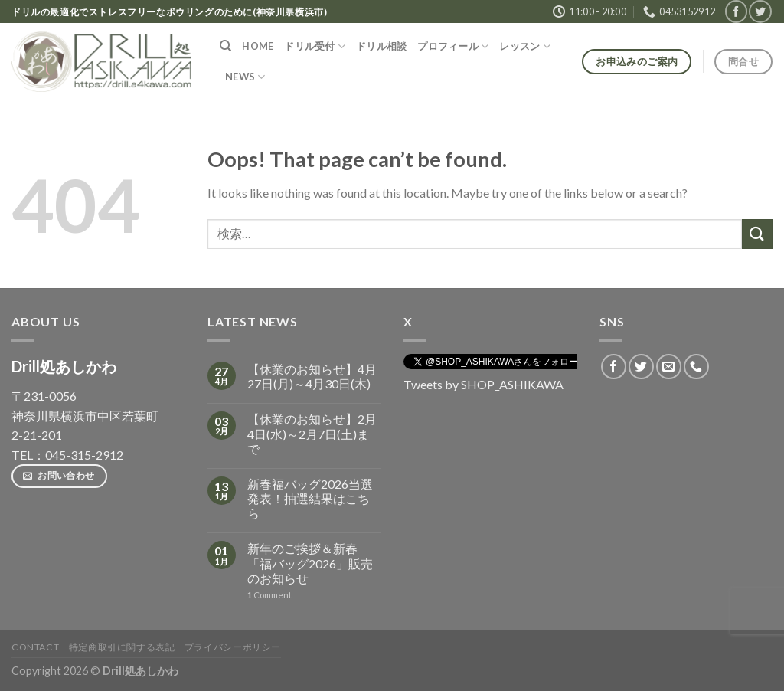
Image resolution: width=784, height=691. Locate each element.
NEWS (245, 77)
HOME (258, 46)
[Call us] (696, 367)
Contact (35, 647)
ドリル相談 (381, 46)
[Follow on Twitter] (760, 11)
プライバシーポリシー (233, 647)
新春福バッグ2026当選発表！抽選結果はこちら (310, 498)
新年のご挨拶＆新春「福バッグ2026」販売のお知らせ (310, 563)
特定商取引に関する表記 (122, 647)
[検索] (225, 46)
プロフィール (453, 46)
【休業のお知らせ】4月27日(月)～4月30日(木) (312, 376)
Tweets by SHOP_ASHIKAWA (483, 384)
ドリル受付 (315, 46)
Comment (269, 595)
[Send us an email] (669, 367)
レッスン (524, 46)
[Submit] (757, 234)
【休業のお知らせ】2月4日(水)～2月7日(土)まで (312, 433)
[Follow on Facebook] (736, 11)
